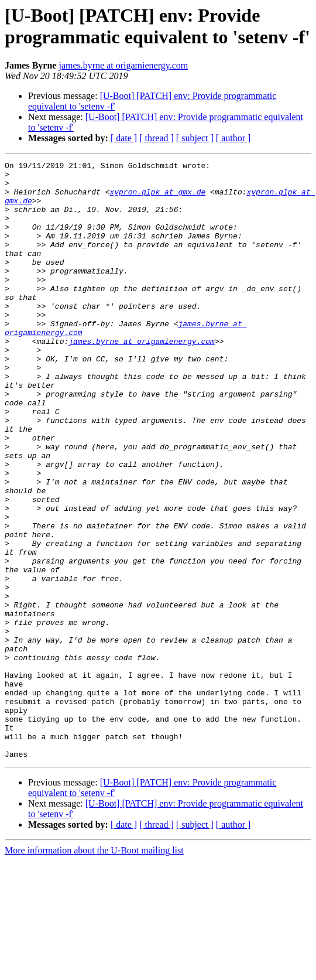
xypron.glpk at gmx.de (157, 199)
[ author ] (233, 138)
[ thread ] (157, 138)
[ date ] (124, 138)
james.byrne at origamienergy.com (123, 65)
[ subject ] (195, 138)
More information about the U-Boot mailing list (94, 970)
